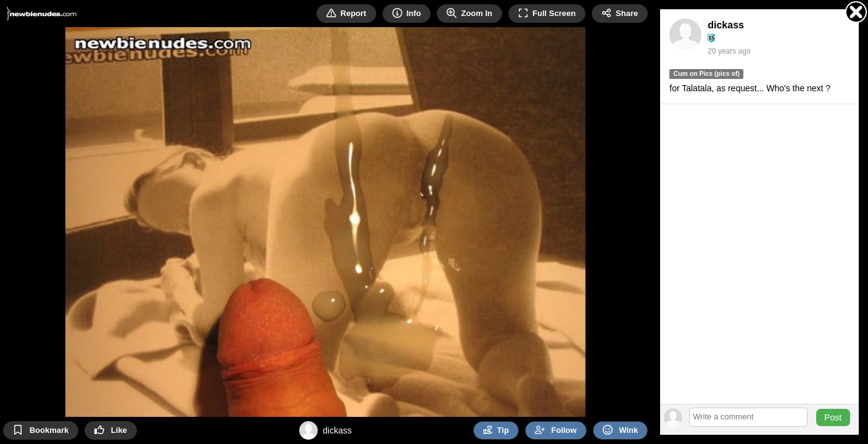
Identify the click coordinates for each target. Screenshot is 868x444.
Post (833, 417)
